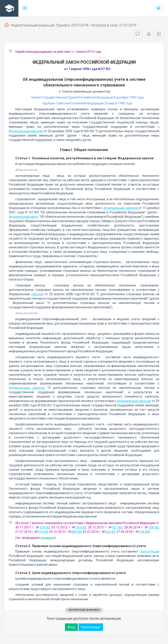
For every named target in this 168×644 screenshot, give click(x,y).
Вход (71, 627)
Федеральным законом (26, 131)
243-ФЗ (81, 527)
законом (37, 294)
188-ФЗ (154, 527)
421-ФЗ (117, 527)
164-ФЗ (144, 532)
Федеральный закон (24, 217)
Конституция (150, 551)
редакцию (48, 538)
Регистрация (91, 627)
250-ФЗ (110, 532)
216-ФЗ (43, 532)
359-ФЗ (45, 527)
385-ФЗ (76, 532)
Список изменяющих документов (84, 91)
